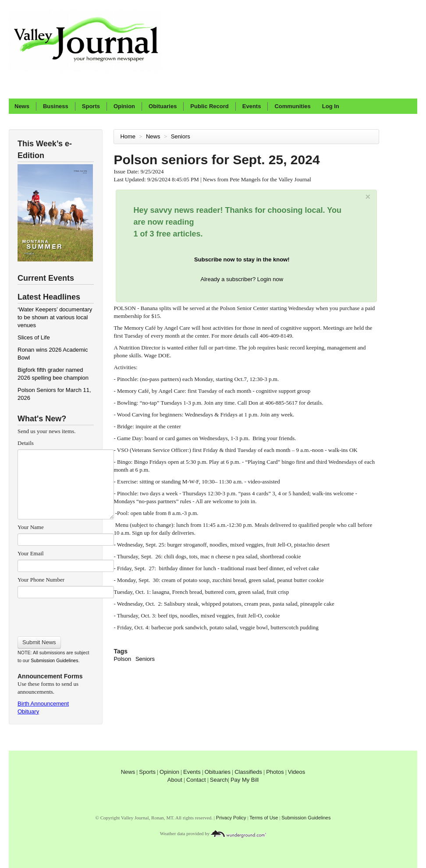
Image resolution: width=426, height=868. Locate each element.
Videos (297, 772)
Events (252, 106)
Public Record (209, 106)
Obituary (28, 711)
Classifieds (248, 772)
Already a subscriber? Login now (242, 279)
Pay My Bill (245, 780)
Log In (331, 106)
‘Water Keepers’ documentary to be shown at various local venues (55, 317)
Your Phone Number (41, 580)
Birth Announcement (43, 704)
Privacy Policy (231, 818)
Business (56, 106)
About (175, 780)
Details (26, 443)
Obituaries (163, 106)
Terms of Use (264, 818)
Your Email (31, 553)
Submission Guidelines (54, 660)
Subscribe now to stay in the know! (242, 259)
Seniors (181, 136)
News (22, 106)
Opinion (124, 106)
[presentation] (66, 614)
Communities (292, 106)
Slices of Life (34, 337)
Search (219, 780)
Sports (91, 106)
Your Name (31, 527)
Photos (275, 772)
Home (128, 136)
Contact (196, 780)
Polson (122, 659)
